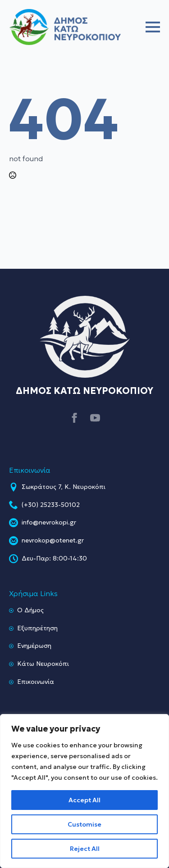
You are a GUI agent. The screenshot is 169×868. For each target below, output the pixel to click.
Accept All (84, 800)
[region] (84, 791)
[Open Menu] (153, 27)
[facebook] (74, 418)
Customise (84, 824)
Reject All (85, 849)
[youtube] (95, 418)
